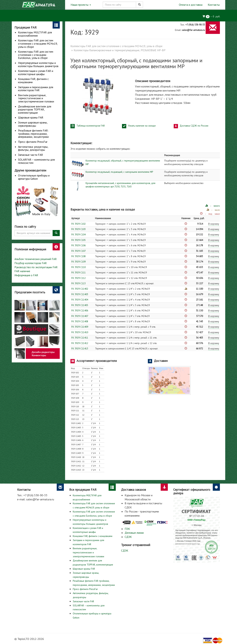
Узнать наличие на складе (142, 126)
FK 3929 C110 (78, 267)
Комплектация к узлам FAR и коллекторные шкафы (36, 72)
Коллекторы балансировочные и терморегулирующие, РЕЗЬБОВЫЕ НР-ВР (120, 50)
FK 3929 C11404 (80, 300)
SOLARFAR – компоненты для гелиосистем (36, 161)
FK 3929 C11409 (80, 327)
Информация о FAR (26, 275)
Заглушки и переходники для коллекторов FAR (36, 89)
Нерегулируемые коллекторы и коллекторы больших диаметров (38, 64)
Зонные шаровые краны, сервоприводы (33, 124)
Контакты (214, 5)
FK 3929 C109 (78, 262)
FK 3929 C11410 (80, 332)
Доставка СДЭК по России (194, 126)
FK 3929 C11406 (80, 310)
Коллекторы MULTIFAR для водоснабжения (35, 34)
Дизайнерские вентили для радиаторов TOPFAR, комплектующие (35, 109)
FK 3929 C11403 (80, 294)
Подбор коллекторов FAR (31, 263)
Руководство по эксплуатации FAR (36, 267)
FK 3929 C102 (78, 224)
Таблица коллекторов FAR (91, 126)
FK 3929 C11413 (80, 348)
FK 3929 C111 (78, 272)
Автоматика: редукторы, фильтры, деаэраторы (33, 148)
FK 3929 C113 (78, 283)
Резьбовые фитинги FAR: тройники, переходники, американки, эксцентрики (33, 134)
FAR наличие (22, 271)
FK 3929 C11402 (80, 289)
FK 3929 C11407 (80, 316)
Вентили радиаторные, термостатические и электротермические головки (36, 98)
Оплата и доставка (191, 5)
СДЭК (128, 537)
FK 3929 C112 (78, 278)
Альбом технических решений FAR (36, 259)
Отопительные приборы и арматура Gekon (34, 177)
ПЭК (127, 529)
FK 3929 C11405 (80, 305)
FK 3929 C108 (78, 256)
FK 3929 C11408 (80, 321)
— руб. (211, 17)
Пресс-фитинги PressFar (33, 142)
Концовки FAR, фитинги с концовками (33, 80)
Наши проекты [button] (81, 5)
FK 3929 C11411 (80, 338)
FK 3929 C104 (78, 234)
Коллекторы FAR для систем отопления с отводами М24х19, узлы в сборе (38, 43)
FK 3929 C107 (78, 251)
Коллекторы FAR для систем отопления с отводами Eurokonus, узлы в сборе (36, 55)
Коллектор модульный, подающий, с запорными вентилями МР (119, 172)
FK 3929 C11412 (80, 343)
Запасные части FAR (30, 155)
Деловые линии (134, 533)
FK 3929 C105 (78, 240)
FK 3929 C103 (78, 229)
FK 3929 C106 (78, 245)
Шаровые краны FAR (31, 117)
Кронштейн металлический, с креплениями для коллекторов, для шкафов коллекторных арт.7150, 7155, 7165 (120, 185)
